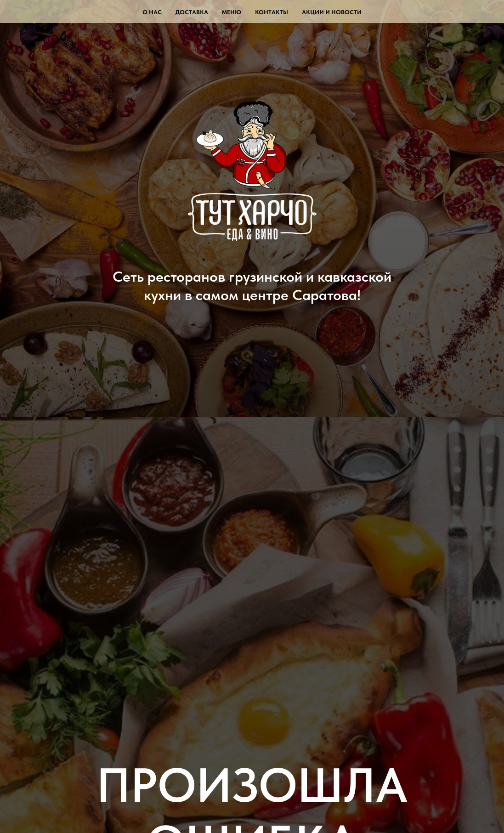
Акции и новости (332, 12)
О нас (152, 12)
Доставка (192, 12)
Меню (232, 12)
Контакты (272, 12)
